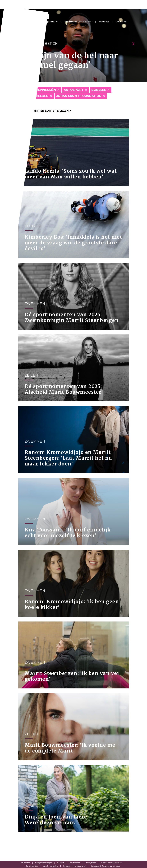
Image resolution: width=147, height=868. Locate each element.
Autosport (74, 90)
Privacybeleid (91, 863)
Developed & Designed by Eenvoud (105, 866)
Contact (61, 863)
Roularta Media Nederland (74, 866)
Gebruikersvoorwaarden (112, 863)
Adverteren (25, 863)
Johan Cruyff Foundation (79, 96)
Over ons (121, 22)
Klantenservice (31, 866)
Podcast (104, 22)
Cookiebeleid (74, 863)
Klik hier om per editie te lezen (45, 111)
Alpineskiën (46, 90)
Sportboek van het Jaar (79, 22)
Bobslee (99, 90)
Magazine (49, 22)
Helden (42, 96)
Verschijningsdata (50, 866)
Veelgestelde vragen (44, 863)
